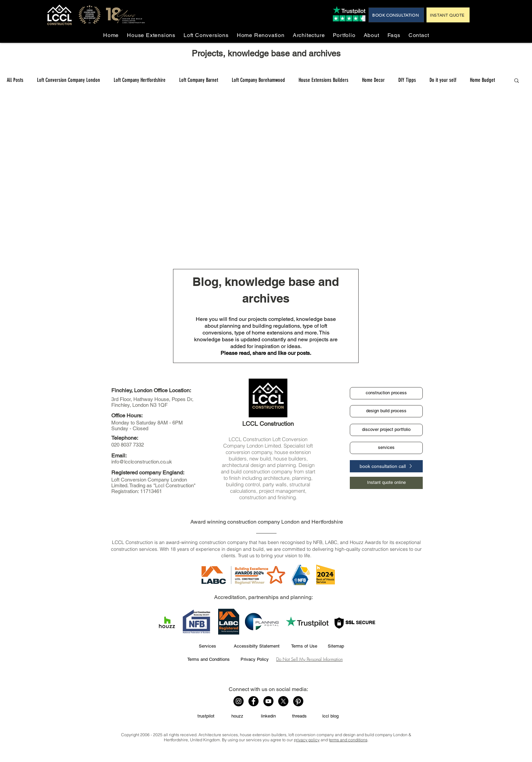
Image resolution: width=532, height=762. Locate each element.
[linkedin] (268, 716)
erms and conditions (349, 740)
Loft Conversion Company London (69, 80)
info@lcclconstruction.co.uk (142, 462)
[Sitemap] (336, 646)
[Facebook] (253, 701)
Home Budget (482, 80)
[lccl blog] (330, 716)
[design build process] (386, 411)
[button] (517, 81)
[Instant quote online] (386, 483)
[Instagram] (239, 701)
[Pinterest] (298, 701)
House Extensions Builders (324, 80)
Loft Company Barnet (199, 80)
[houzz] (237, 716)
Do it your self (443, 80)
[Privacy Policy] (254, 659)
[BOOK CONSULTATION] (396, 15)
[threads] (299, 716)
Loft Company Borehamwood (258, 80)
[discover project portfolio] (386, 430)
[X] (283, 701)
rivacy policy (308, 740)
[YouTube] (268, 701)
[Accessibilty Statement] (257, 646)
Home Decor (373, 80)
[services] (386, 448)
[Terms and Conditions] (208, 659)
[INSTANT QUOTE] (448, 15)
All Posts (15, 80)
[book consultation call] (386, 466)
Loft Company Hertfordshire (140, 80)
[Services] (207, 646)
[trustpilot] (206, 716)
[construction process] (386, 393)
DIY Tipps (407, 80)
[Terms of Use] (304, 646)
